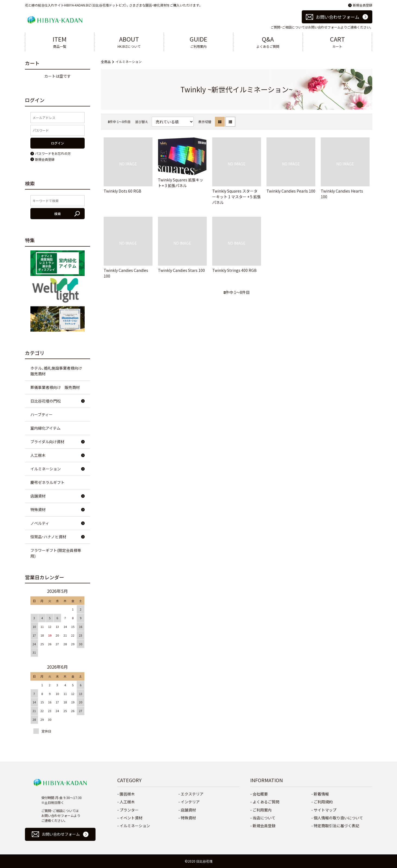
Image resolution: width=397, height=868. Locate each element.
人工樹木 (38, 455)
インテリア (190, 802)
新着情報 (321, 794)
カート (337, 42)
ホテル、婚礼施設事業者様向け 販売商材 (58, 371)
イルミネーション (129, 62)
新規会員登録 (363, 5)
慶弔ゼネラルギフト (47, 482)
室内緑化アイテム (45, 428)
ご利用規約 (323, 802)
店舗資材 (38, 496)
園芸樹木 (127, 794)
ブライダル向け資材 (47, 442)
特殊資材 (38, 510)
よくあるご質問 (268, 42)
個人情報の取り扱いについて (338, 818)
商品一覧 (60, 42)
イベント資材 (131, 818)
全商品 (106, 62)
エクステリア (192, 794)
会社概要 (260, 794)
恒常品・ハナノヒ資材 (48, 537)
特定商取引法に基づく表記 (336, 826)
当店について (264, 818)
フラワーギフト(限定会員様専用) (56, 553)
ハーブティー (42, 414)
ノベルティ (40, 523)
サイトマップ (325, 810)
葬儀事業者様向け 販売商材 (55, 387)
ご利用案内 (199, 42)
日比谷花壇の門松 (46, 401)
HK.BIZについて (129, 42)
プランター (129, 810)
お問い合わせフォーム (338, 17)
